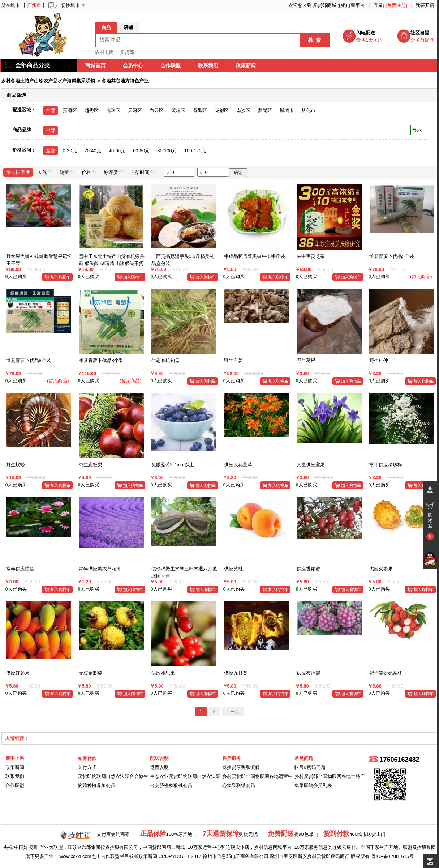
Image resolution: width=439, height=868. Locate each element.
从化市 (308, 110)
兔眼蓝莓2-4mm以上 (173, 465)
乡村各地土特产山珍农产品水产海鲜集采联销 (48, 81)
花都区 (222, 110)
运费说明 (159, 767)
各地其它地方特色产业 (125, 81)
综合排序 (18, 172)
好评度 (113, 172)
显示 (417, 130)
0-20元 (70, 151)
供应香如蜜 (308, 569)
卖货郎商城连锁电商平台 (339, 5)
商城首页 (96, 65)
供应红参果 (18, 673)
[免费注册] (396, 5)
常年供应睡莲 (20, 569)
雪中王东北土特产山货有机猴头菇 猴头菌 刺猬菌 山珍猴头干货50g (112, 263)
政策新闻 (246, 65)
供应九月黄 (236, 673)
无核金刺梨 (91, 673)
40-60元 (117, 151)
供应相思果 (163, 673)
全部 (51, 110)
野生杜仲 (379, 360)
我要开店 (425, 5)
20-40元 (93, 151)
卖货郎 (127, 52)
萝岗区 (265, 110)
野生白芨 (233, 360)
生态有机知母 (165, 360)
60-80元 (141, 151)
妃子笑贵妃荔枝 (386, 673)
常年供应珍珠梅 (386, 465)
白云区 (157, 110)
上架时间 (142, 172)
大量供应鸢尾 (311, 465)
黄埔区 (178, 110)
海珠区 (113, 110)
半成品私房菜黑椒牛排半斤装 (255, 256)
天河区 (135, 110)
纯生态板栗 (91, 465)
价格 (89, 172)
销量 (67, 172)
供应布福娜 (308, 673)
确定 (238, 173)
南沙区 (243, 110)
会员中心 (133, 65)
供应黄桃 (233, 569)
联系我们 (208, 65)
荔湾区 (70, 110)
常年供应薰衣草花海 (100, 569)
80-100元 (167, 151)
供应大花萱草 (238, 465)
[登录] (378, 5)
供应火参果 (381, 569)
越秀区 (92, 110)
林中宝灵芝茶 (311, 256)
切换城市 (70, 5)
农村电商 (104, 52)
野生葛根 (306, 360)
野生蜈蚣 (16, 465)
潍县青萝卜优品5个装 (392, 256)
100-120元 (195, 151)
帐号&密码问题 (310, 767)
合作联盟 (171, 65)
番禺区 (200, 110)
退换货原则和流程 (241, 767)
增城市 (287, 110)
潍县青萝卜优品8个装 (29, 360)
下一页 (233, 712)
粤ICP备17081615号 (393, 856)
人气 (45, 172)
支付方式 (87, 767)
